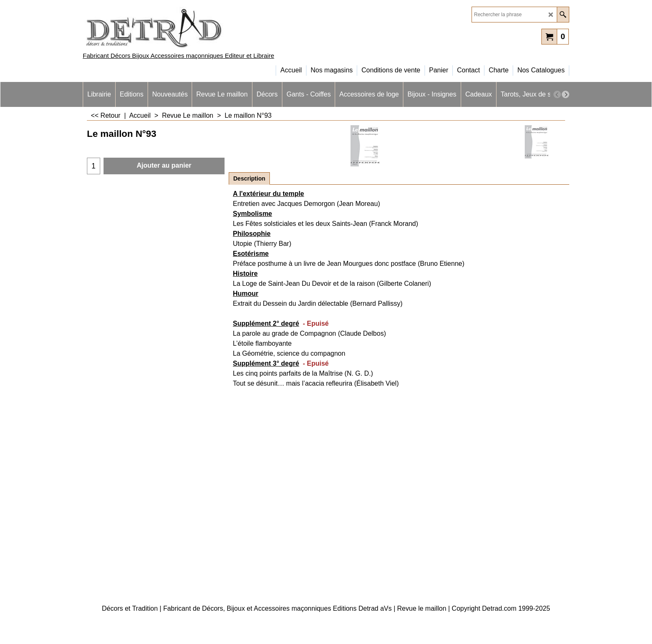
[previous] (557, 94)
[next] (566, 94)
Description (249, 178)
